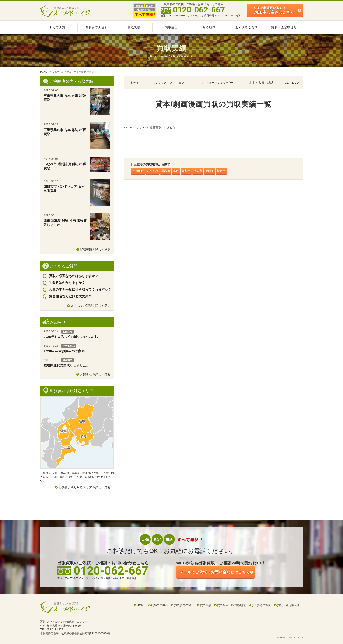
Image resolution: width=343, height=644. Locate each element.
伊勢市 (190, 171)
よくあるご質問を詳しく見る (91, 306)
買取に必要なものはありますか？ (74, 276)
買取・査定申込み (284, 27)
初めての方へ (59, 27)
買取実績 (134, 27)
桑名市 (168, 171)
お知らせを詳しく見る (95, 374)
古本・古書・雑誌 (261, 83)
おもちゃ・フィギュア (169, 83)
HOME (44, 72)
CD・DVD (292, 83)
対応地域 (209, 27)
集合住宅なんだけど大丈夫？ (70, 296)
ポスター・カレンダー (218, 83)
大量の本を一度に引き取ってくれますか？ (80, 289)
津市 (179, 171)
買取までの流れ (97, 27)
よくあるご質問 (246, 27)
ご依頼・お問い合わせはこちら (222, 573)
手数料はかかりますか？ (67, 283)
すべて (135, 83)
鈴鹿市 (202, 171)
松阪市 (227, 171)
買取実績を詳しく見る (95, 250)
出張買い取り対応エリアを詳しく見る (84, 487)
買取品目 (172, 27)
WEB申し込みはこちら (274, 10)
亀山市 (215, 171)
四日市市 (138, 171)
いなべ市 (154, 171)
